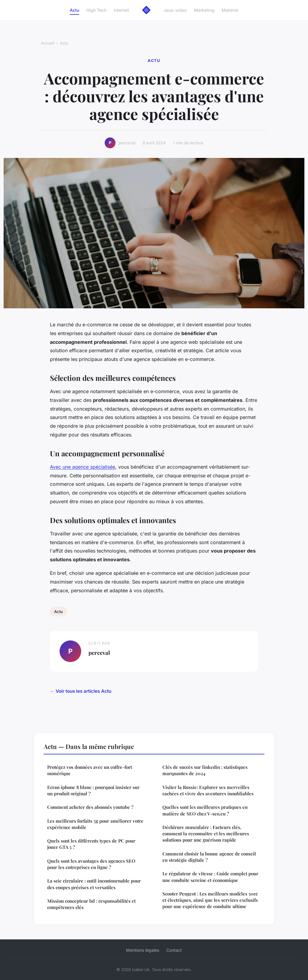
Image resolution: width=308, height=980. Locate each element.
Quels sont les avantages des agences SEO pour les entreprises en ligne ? (91, 864)
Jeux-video (175, 10)
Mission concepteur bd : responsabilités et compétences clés (91, 904)
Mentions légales (143, 950)
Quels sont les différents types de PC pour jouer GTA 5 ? (91, 844)
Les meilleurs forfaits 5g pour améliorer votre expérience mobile (95, 824)
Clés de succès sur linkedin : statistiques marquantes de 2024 (205, 770)
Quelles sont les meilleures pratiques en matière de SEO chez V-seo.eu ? (205, 810)
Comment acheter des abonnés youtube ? (90, 807)
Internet (121, 10)
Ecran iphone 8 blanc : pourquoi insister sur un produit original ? (93, 790)
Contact (174, 950)
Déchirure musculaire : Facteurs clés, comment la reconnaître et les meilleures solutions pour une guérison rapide (206, 834)
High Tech (96, 10)
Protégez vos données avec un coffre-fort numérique (90, 770)
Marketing (204, 10)
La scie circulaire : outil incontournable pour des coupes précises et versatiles (94, 884)
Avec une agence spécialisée (83, 467)
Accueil (48, 43)
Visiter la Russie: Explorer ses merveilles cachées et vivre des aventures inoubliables (208, 790)
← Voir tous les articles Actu (81, 691)
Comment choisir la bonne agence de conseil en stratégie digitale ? (209, 857)
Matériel (230, 10)
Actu (74, 10)
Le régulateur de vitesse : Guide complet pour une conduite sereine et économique (210, 877)
